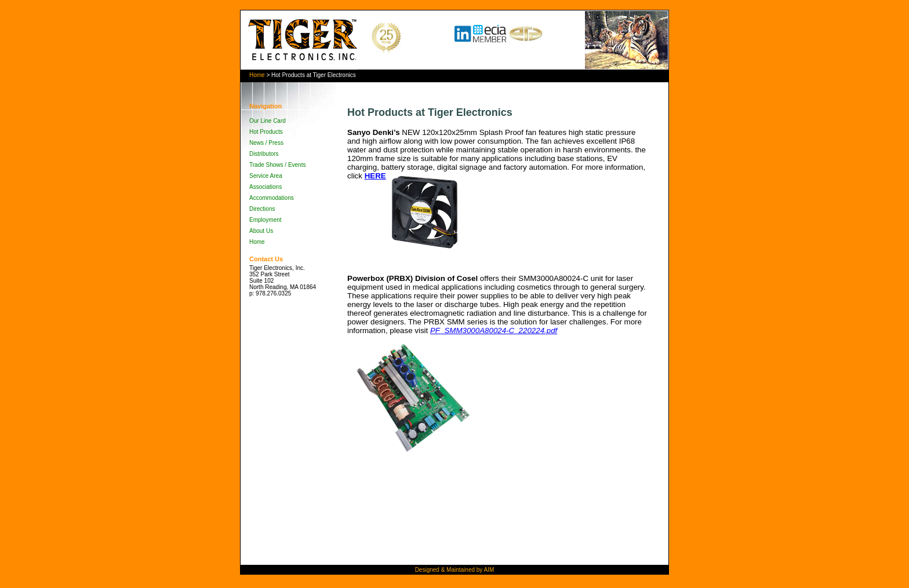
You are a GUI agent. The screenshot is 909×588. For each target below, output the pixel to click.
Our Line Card (268, 121)
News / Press (266, 143)
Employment (266, 220)
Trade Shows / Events (277, 165)
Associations (266, 187)
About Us (261, 231)
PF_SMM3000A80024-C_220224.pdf (494, 330)
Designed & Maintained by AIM (455, 570)
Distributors (264, 154)
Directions (262, 209)
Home (257, 75)
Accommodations (272, 198)
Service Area (266, 176)
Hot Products (266, 132)
